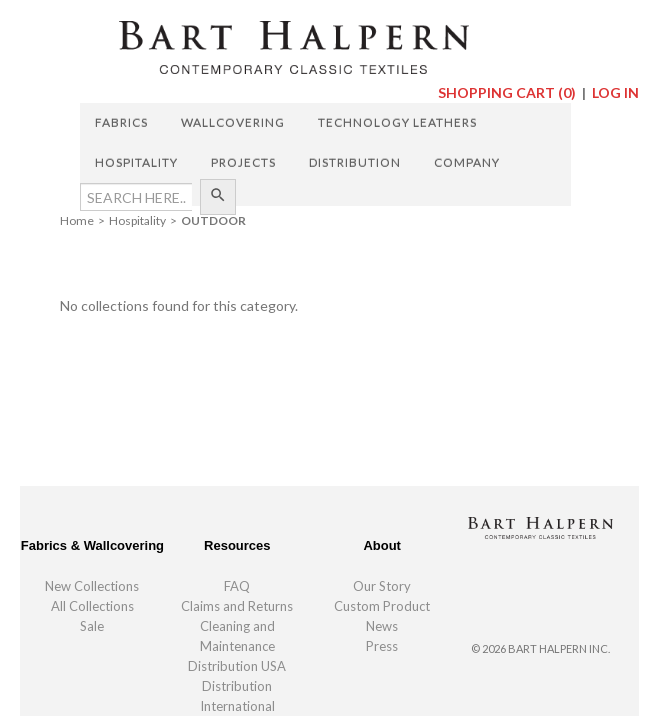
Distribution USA (237, 666)
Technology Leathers (397, 122)
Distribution (355, 162)
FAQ (237, 586)
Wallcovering (233, 122)
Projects (243, 162)
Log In (615, 92)
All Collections (92, 606)
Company (467, 162)
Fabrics (121, 122)
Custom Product (382, 606)
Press (382, 646)
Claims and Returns (237, 606)
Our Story (382, 586)
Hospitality (136, 162)
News (382, 626)
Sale (92, 626)
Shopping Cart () (508, 92)
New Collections (92, 586)
